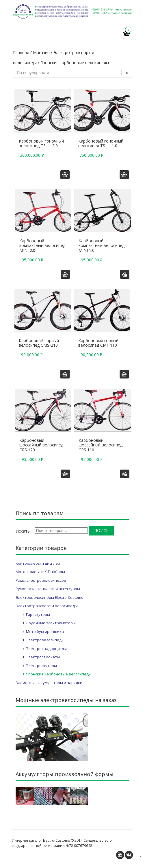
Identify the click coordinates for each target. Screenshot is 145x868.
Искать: (23, 531)
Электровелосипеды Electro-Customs (49, 597)
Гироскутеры (38, 614)
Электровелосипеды (45, 640)
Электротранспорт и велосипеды (47, 606)
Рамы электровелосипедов (41, 580)
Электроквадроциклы (46, 649)
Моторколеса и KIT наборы (40, 572)
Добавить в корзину (65, 175)
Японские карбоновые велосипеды (59, 674)
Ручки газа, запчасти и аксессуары (48, 589)
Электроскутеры (41, 666)
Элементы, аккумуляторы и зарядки (49, 683)
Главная (21, 52)
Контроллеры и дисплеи (38, 563)
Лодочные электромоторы (51, 623)
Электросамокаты (43, 657)
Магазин (41, 52)
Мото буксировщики (45, 631)
